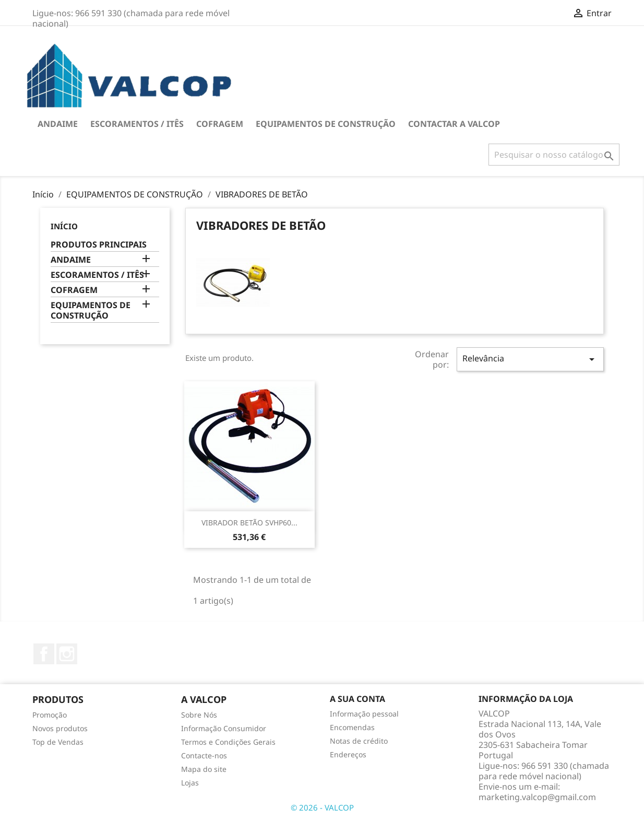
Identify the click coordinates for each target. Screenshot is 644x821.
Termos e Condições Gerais (228, 742)
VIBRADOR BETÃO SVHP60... (249, 523)
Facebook (44, 654)
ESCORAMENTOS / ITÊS (137, 124)
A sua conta (357, 699)
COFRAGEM (220, 124)
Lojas (190, 783)
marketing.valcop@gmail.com (537, 797)
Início (64, 226)
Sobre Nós (199, 715)
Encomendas (352, 727)
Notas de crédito (359, 741)
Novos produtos (60, 728)
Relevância (530, 359)
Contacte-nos (204, 755)
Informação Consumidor (224, 728)
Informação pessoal (364, 714)
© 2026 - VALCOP (322, 807)
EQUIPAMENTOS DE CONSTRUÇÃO (326, 124)
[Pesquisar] (554, 155)
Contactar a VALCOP (454, 124)
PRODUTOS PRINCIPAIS (99, 245)
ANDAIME (58, 124)
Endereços (348, 754)
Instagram (67, 654)
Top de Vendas (58, 742)
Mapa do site (204, 769)
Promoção (50, 715)
